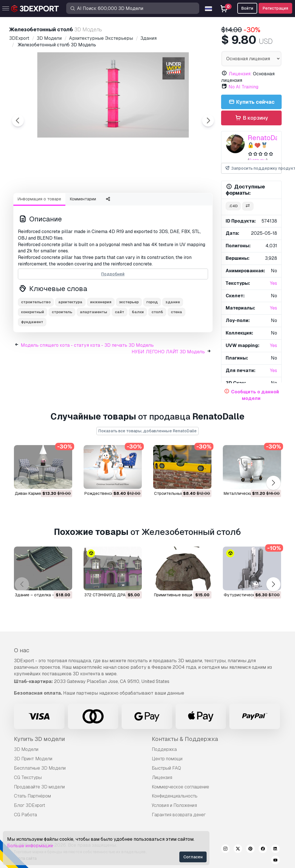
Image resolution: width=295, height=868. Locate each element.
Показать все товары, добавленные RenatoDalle (147, 431)
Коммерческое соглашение (180, 787)
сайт (120, 343)
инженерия (101, 333)
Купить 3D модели (40, 739)
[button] (273, 483)
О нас (22, 650)
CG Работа (25, 815)
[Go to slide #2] (78, 204)
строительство (36, 333)
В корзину (251, 118)
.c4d (233, 206)
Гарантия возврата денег (179, 815)
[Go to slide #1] (42, 204)
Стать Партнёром (32, 796)
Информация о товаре (39, 230)
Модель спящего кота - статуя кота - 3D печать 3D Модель (87, 376)
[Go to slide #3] (115, 204)
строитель (62, 343)
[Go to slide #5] (188, 204)
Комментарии (83, 230)
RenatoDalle (267, 138)
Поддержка (164, 749)
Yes (274, 283)
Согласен (193, 857)
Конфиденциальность (175, 796)
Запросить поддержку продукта (253, 168)
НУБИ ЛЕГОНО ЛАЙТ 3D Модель (168, 383)
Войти (247, 8)
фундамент (32, 353)
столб (157, 343)
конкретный (33, 343)
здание (173, 333)
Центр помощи (167, 759)
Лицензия (162, 777)
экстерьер (129, 333)
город (152, 333)
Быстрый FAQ (166, 768)
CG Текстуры (28, 777)
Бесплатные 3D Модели (40, 768)
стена (176, 343)
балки (138, 343)
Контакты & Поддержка (185, 739)
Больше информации (30, 846)
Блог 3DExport (30, 805)
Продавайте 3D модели (39, 787)
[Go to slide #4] (151, 204)
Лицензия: (240, 74)
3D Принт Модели (33, 759)
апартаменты (94, 343)
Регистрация (275, 8)
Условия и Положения (174, 805)
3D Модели (26, 749)
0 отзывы (258, 160)
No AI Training (243, 87)
